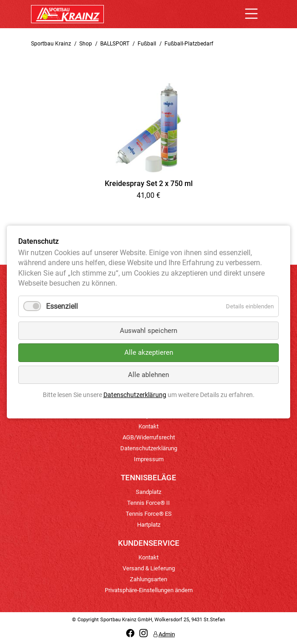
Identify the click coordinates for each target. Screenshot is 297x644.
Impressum (149, 459)
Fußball (147, 44)
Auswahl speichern (148, 331)
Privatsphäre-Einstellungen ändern (149, 590)
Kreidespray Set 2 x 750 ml (149, 184)
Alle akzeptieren (149, 352)
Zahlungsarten (148, 579)
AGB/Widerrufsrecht (149, 437)
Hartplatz (149, 525)
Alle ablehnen (148, 375)
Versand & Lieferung (149, 568)
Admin (164, 634)
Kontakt (148, 426)
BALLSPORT (115, 44)
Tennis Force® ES (149, 514)
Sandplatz (148, 492)
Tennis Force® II (148, 503)
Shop (86, 44)
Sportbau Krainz (51, 44)
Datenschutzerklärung (149, 448)
